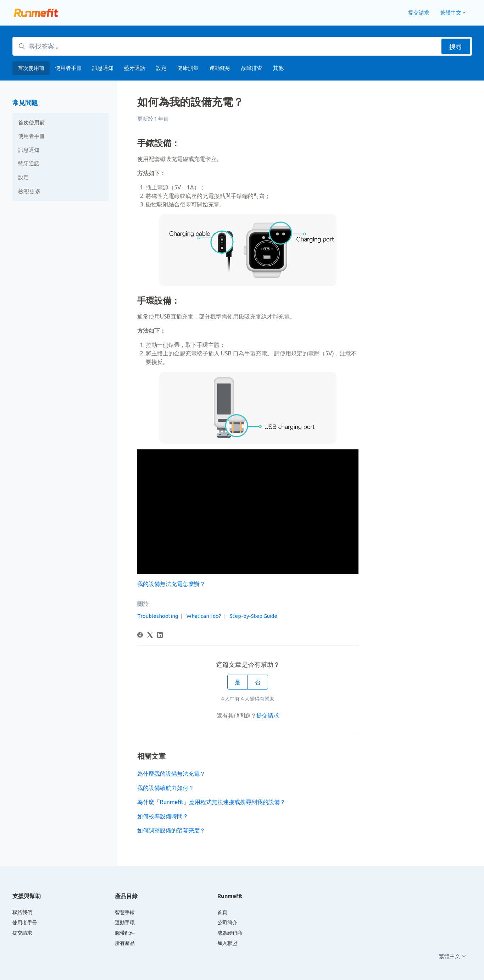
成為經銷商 (230, 933)
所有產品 (125, 943)
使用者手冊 (68, 68)
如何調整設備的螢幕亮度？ (171, 830)
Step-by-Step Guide (254, 616)
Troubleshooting (158, 616)
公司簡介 (227, 923)
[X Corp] (150, 636)
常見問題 (25, 103)
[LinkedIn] (160, 636)
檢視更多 (29, 191)
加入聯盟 (227, 943)
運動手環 (125, 923)
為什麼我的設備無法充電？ (171, 774)
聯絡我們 (22, 912)
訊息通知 (103, 68)
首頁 (222, 912)
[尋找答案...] (242, 46)
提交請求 (419, 13)
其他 (278, 68)
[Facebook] (140, 636)
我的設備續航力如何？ (166, 788)
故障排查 (252, 68)
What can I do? (204, 616)
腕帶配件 (125, 933)
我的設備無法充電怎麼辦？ (171, 584)
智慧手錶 (125, 912)
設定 (161, 68)
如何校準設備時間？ (163, 816)
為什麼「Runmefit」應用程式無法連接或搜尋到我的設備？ (211, 802)
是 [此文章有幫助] (238, 682)
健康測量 (188, 68)
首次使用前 (31, 68)
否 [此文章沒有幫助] (258, 682)
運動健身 (220, 68)
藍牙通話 (135, 68)
